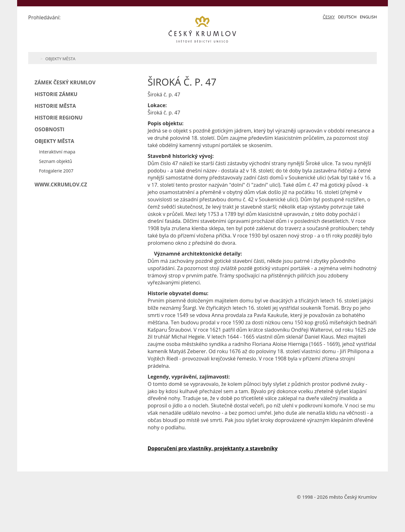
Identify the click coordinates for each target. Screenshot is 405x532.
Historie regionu (59, 118)
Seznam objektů (55, 161)
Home (35, 58)
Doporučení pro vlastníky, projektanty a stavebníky (213, 448)
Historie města (55, 106)
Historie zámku (56, 94)
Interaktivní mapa (57, 152)
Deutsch (347, 17)
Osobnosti (49, 129)
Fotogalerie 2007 (56, 171)
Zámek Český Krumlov (65, 82)
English (368, 17)
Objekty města (60, 59)
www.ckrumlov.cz (61, 185)
